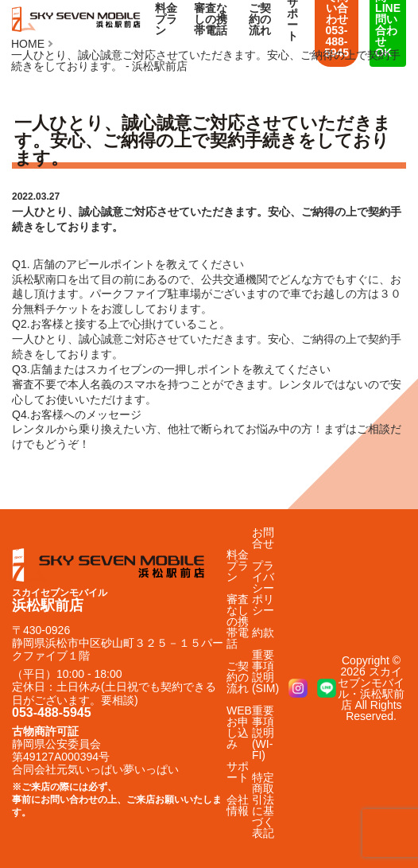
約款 (263, 633)
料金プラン (166, 19)
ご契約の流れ (260, 19)
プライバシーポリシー (263, 588)
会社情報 (238, 805)
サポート (238, 772)
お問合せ (263, 538)
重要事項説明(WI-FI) (263, 733)
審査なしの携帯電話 (211, 19)
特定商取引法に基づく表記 (263, 805)
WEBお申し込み (239, 727)
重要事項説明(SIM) (265, 671)
